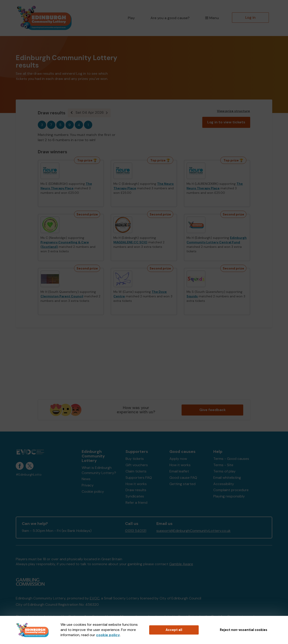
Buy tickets (135, 459)
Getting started (182, 484)
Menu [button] (212, 18)
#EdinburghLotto (29, 475)
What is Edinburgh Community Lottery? (99, 470)
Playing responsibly (229, 496)
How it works (136, 484)
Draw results (136, 490)
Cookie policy (93, 491)
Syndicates (135, 496)
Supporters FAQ (139, 478)
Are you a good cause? (170, 18)
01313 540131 (136, 531)
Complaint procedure (231, 490)
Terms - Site (223, 465)
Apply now (178, 459)
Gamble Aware (181, 564)
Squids (192, 296)
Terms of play (224, 471)
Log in (250, 17)
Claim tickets (136, 471)
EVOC (95, 598)
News (86, 479)
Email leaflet (179, 471)
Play (131, 18)
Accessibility (224, 484)
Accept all (174, 630)
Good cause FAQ (183, 478)
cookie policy (108, 635)
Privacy (88, 485)
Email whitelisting (227, 478)
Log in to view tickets (226, 122)
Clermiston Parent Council (62, 296)
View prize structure (233, 111)
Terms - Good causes (231, 459)
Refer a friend (136, 503)
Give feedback (213, 410)
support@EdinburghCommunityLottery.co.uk (193, 531)
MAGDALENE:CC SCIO (130, 242)
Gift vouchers (137, 465)
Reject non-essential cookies (244, 630)
